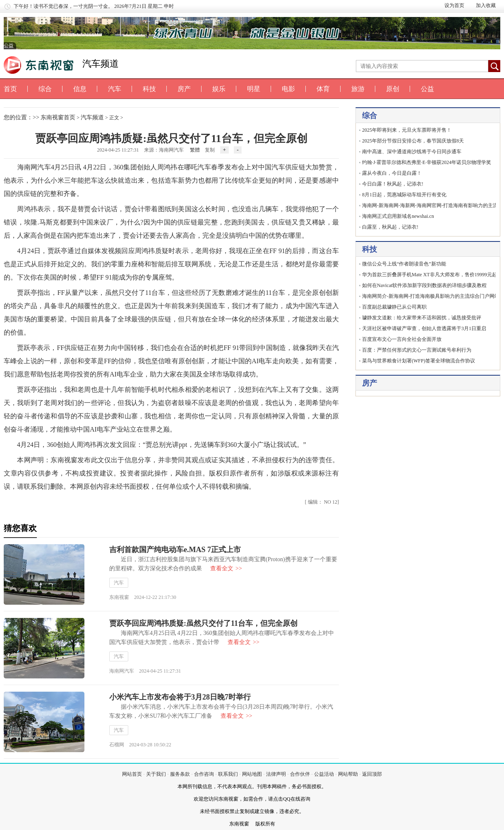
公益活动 (324, 774)
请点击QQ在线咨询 (289, 799)
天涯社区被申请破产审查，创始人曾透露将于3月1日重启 (424, 328)
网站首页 (132, 774)
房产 (184, 89)
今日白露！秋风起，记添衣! (393, 184)
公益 (427, 89)
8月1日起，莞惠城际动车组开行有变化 (404, 195)
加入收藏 (486, 5)
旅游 (358, 89)
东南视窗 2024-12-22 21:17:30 (143, 597)
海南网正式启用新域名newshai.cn (398, 216)
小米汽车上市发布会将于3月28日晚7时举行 (180, 697)
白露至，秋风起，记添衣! (390, 227)
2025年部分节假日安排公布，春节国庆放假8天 (413, 141)
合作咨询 (204, 774)
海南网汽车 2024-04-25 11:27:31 (145, 671)
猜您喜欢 (20, 528)
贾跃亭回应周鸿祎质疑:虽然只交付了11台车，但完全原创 (203, 623)
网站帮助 (348, 774)
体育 (323, 89)
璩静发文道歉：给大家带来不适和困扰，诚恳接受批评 (422, 318)
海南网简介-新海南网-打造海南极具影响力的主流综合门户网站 (431, 296)
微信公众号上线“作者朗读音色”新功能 (404, 264)
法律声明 (276, 774)
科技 (149, 89)
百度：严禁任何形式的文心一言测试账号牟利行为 (417, 350)
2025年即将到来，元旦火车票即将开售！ (407, 130)
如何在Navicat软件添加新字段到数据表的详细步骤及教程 (424, 285)
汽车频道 (101, 64)
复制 (210, 150)
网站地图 (252, 774)
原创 (393, 89)
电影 (288, 89)
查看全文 (226, 568)
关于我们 (156, 774)
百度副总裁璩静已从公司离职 (394, 307)
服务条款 (180, 774)
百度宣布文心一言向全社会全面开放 (402, 339)
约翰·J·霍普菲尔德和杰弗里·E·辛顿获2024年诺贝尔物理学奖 (427, 162)
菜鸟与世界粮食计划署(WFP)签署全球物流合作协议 (419, 361)
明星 (254, 89)
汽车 (115, 89)
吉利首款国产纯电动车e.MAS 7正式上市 (175, 550)
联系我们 (228, 774)
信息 (80, 89)
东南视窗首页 (58, 117)
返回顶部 (372, 774)
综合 (45, 89)
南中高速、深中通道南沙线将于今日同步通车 (412, 152)
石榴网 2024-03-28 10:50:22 (140, 745)
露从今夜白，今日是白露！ (392, 173)
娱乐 (219, 89)
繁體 (195, 150)
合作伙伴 (300, 774)
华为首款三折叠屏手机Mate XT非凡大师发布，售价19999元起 (430, 275)
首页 (10, 89)
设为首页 (454, 5)
